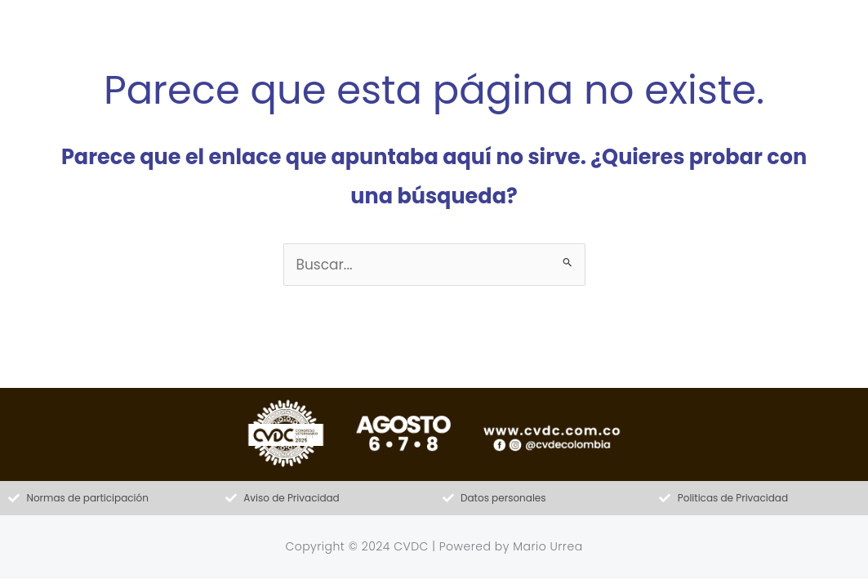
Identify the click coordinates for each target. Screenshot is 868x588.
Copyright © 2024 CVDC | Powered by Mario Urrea (434, 546)
